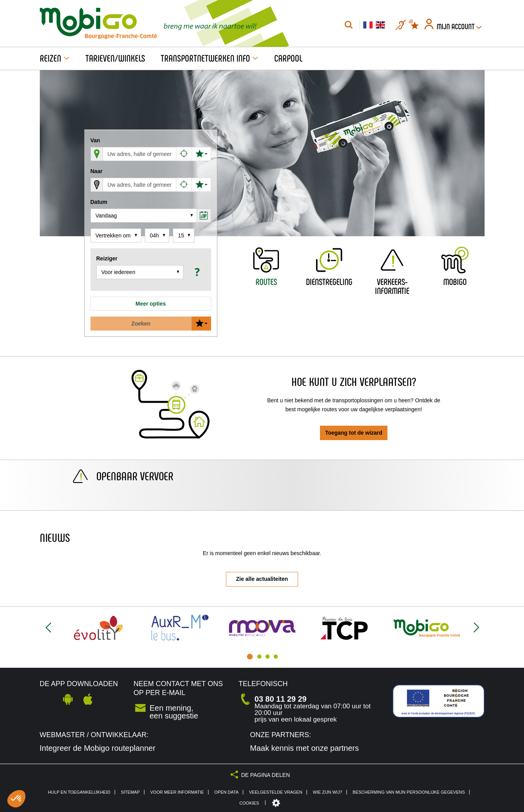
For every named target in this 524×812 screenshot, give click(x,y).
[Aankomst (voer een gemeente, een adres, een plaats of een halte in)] (140, 185)
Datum (99, 202)
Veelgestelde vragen (275, 792)
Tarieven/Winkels (115, 58)
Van (95, 140)
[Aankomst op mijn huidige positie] (184, 185)
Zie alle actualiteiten (262, 579)
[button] (196, 272)
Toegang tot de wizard (354, 433)
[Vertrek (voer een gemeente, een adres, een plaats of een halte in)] (140, 154)
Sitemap (130, 792)
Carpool (288, 58)
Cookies (249, 803)
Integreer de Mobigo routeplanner (98, 748)
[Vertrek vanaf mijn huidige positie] (184, 154)
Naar (97, 171)
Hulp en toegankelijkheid (79, 792)
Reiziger (107, 258)
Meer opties (151, 304)
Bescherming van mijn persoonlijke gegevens (409, 792)
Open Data (226, 792)
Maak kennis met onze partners (305, 748)
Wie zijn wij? (328, 792)
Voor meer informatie (177, 792)
